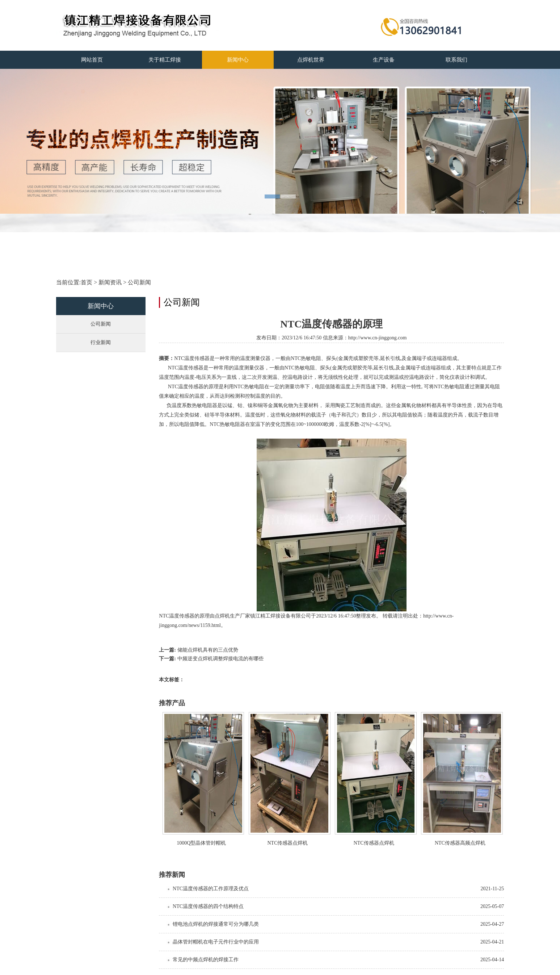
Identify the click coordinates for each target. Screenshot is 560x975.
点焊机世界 (311, 60)
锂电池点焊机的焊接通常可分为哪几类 (216, 924)
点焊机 (222, 616)
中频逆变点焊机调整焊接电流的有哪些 (220, 659)
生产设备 (384, 60)
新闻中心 (238, 60)
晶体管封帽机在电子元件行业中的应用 (216, 942)
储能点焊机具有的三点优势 (208, 650)
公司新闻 (139, 282)
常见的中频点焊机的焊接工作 (206, 960)
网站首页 (92, 60)
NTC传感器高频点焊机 (460, 843)
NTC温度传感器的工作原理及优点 (211, 889)
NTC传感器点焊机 (287, 843)
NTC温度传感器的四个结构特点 (208, 906)
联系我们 (456, 60)
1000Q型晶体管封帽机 (201, 843)
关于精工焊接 (165, 60)
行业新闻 (101, 342)
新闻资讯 (110, 282)
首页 (87, 282)
